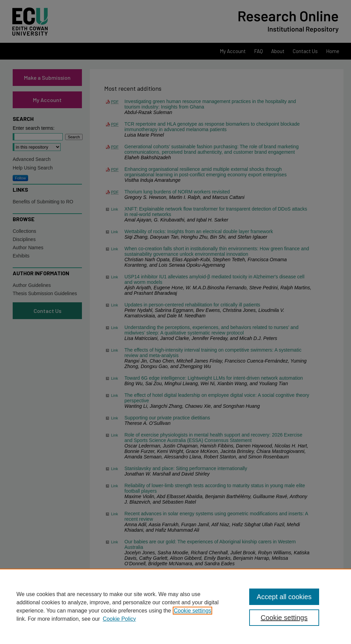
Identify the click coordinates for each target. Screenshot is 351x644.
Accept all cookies (284, 597)
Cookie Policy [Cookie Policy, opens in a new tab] (119, 619)
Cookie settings (192, 611)
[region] (175, 606)
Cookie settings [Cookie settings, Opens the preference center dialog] (284, 618)
